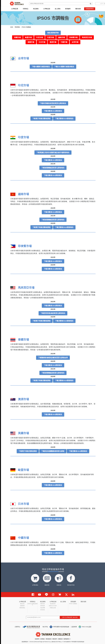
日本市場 (42, 42)
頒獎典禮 (22, 606)
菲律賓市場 (73, 37)
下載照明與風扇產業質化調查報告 (53, 313)
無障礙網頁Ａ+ (67, 639)
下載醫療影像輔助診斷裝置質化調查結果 (53, 358)
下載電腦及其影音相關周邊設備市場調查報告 (53, 153)
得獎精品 (26, 9)
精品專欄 (43, 608)
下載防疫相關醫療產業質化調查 (53, 451)
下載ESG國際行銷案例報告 (64, 67)
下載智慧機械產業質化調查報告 (53, 168)
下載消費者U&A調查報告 (53, 111)
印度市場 (50, 37)
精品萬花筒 (53, 604)
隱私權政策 (49, 639)
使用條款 (43, 639)
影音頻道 (43, 610)
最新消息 (43, 604)
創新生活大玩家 (53, 606)
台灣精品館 (47, 9)
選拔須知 (22, 604)
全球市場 (75, 42)
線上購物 (58, 9)
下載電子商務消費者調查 (42, 119)
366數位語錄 (53, 608)
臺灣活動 (43, 606)
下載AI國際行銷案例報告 (41, 67)
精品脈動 (36, 9)
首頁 (12, 27)
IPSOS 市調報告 (73, 604)
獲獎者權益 (22, 608)
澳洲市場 (53, 42)
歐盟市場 (28, 37)
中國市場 (64, 42)
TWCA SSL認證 (85, 627)
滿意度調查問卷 (53, 33)
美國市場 (17, 37)
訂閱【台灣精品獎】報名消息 (70, 617)
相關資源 (60, 639)
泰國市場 (31, 42)
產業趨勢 (68, 9)
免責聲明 (37, 639)
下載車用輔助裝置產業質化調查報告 (53, 103)
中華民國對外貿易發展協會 (59, 627)
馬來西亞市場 (87, 37)
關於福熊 (78, 9)
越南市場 (61, 37)
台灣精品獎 (15, 9)
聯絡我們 (55, 639)
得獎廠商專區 (90, 9)
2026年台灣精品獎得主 (32, 604)
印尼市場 (39, 37)
